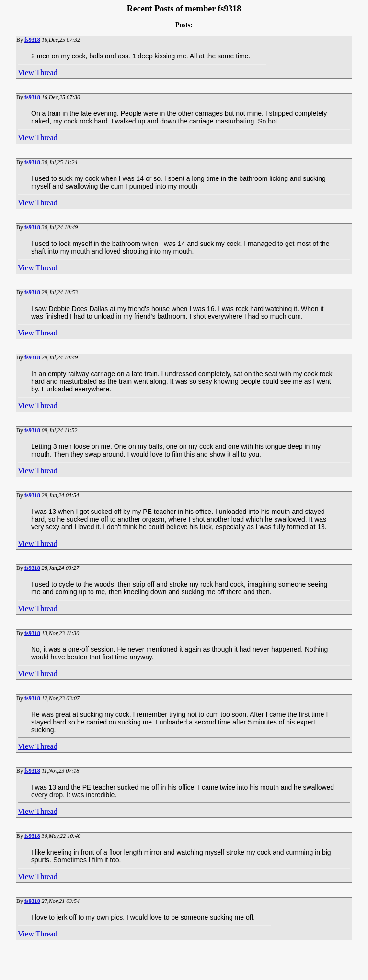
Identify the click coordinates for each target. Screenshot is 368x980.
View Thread (38, 72)
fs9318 (32, 40)
